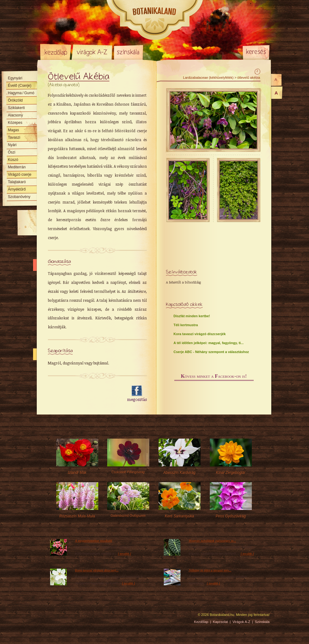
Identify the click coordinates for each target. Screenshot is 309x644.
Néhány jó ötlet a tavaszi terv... (210, 570)
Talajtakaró (17, 182)
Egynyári (15, 78)
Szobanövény (19, 197)
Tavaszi (14, 137)
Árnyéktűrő (17, 189)
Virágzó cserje (20, 175)
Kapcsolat (220, 622)
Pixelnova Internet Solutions (55, 617)
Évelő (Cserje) (20, 86)
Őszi (12, 152)
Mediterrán (17, 167)
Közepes (15, 123)
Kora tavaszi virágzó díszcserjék (200, 334)
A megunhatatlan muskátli (94, 541)
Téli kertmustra (186, 325)
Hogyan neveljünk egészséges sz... (212, 541)
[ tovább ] (124, 554)
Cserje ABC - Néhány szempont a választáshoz (211, 352)
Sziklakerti (17, 108)
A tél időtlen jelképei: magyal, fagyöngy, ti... (209, 343)
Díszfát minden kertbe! (192, 316)
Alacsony (16, 115)
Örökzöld (15, 100)
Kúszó (13, 160)
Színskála (128, 52)
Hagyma (21, 93)
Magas (14, 130)
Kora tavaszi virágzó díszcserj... (97, 570)
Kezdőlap (56, 52)
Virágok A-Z (92, 52)
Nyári (12, 145)
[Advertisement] (84, 394)
